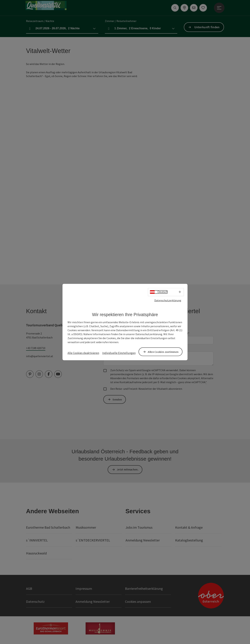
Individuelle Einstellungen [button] (119, 353)
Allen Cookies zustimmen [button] (163, 352)
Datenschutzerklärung (168, 300)
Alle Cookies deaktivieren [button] (83, 353)
